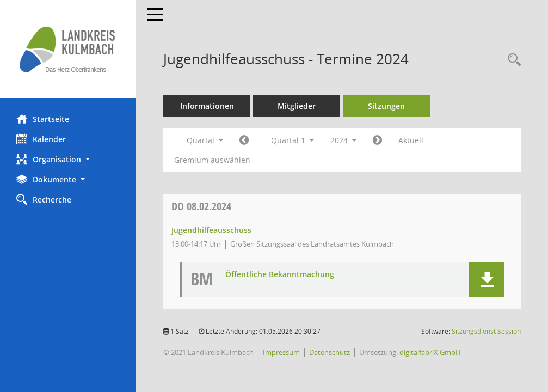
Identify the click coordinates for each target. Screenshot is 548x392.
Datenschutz (330, 352)
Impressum (281, 352)
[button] (68, 159)
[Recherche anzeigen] (512, 60)
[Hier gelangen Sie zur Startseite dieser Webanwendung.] (68, 49)
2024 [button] (343, 140)
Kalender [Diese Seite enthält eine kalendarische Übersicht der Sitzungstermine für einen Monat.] (41, 139)
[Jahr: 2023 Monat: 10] (244, 140)
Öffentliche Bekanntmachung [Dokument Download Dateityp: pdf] (280, 275)
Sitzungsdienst (486, 331)
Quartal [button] (205, 140)
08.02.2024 (201, 206)
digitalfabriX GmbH (430, 352)
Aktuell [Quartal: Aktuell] (411, 140)
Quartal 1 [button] (293, 140)
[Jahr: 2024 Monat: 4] (377, 140)
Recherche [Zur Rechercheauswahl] (44, 199)
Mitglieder (297, 106)
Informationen (207, 106)
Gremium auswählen (212, 160)
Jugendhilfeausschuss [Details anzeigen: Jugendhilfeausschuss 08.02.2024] (211, 230)
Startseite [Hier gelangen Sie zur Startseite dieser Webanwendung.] (43, 119)
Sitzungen (386, 106)
